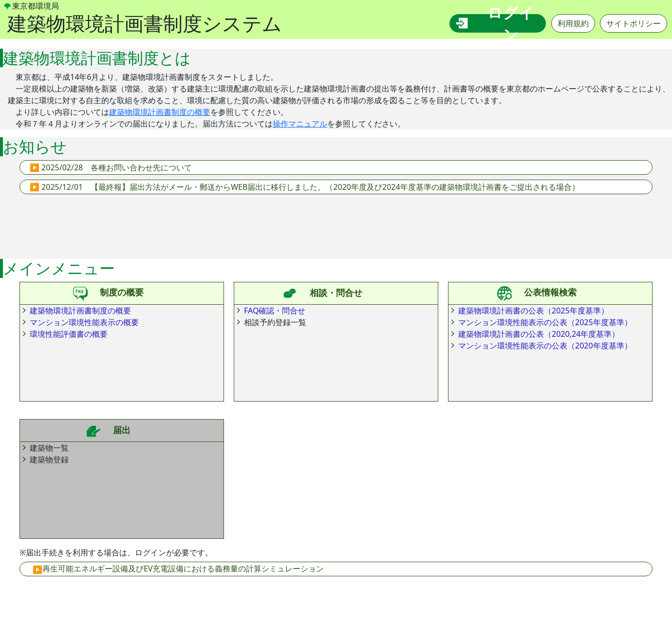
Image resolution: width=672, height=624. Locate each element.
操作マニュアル (300, 124)
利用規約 (573, 23)
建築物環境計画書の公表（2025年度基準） (533, 311)
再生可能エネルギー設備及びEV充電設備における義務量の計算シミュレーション (183, 569)
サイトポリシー (634, 23)
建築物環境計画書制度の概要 (160, 112)
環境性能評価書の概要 (69, 334)
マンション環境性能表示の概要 (84, 322)
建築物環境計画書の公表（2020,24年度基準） (539, 334)
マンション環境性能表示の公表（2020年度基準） (545, 346)
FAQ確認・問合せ (275, 311)
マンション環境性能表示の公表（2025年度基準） (545, 322)
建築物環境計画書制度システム (145, 23)
